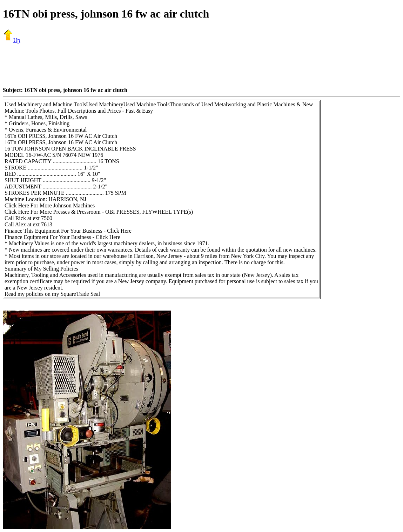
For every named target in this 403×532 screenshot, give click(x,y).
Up (12, 40)
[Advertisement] (202, 65)
